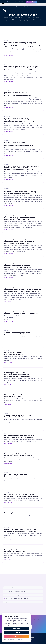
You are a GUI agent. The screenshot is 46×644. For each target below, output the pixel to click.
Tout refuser (16, 632)
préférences (16, 623)
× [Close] (38, 2)
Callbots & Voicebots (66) (13, 588)
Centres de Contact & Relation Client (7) (17, 598)
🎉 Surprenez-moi (16, 636)
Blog (17, 7)
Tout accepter (16, 629)
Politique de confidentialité (9, 640)
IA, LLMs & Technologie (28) (14, 595)
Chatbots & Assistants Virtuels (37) (16, 591)
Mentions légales (20, 640)
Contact (33, 637)
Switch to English (31, 2)
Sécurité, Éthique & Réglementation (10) (17, 602)
